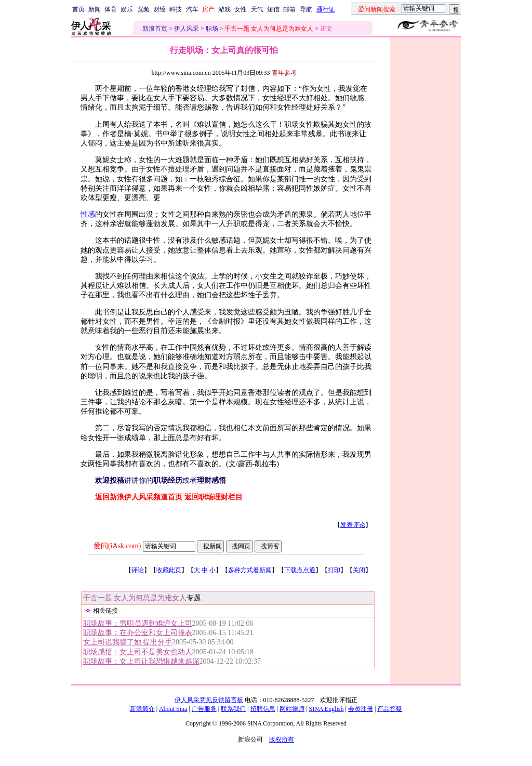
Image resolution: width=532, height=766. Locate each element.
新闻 (95, 9)
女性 (241, 9)
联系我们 (233, 709)
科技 (176, 9)
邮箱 (289, 9)
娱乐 (127, 9)
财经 (159, 9)
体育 (111, 9)
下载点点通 (300, 570)
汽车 (192, 9)
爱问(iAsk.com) (117, 546)
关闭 (359, 570)
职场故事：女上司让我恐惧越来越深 (141, 661)
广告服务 (204, 709)
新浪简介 (142, 709)
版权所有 (282, 739)
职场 (212, 29)
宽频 (143, 9)
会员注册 (361, 709)
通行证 (326, 9)
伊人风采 (187, 29)
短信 (273, 9)
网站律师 (292, 709)
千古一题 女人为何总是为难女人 (135, 598)
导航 (306, 9)
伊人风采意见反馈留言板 (209, 700)
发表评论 (353, 525)
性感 (88, 214)
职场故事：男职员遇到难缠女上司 (138, 623)
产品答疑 (390, 709)
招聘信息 (263, 709)
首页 (78, 9)
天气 (257, 9)
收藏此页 (169, 570)
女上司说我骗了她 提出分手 (128, 642)
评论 (138, 570)
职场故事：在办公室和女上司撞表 (138, 633)
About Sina (173, 709)
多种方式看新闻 (250, 570)
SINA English (326, 709)
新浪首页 (155, 29)
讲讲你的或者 (161, 480)
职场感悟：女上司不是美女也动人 (138, 652)
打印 (334, 570)
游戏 (224, 9)
